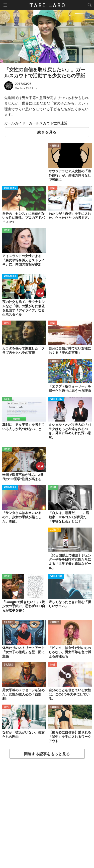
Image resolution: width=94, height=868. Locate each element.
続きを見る (47, 132)
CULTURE (55, 146)
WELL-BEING (10, 188)
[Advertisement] (47, 814)
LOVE (53, 188)
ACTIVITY (55, 530)
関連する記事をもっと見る (47, 754)
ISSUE (7, 231)
